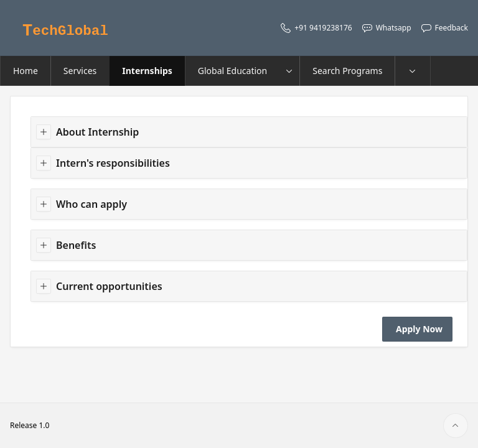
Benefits (76, 245)
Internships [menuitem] (147, 71)
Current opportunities (109, 286)
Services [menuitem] (80, 71)
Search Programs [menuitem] (347, 71)
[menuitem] (413, 71)
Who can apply (91, 204)
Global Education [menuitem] (232, 71)
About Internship (97, 132)
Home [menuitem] (26, 71)
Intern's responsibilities (113, 163)
